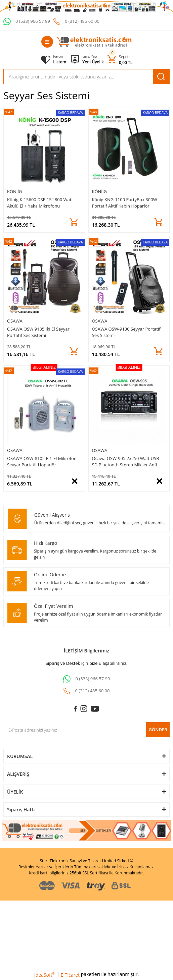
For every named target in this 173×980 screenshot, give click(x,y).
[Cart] (120, 59)
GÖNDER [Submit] (158, 730)
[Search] (86, 77)
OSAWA (15, 321)
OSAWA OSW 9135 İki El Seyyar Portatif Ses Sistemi (38, 332)
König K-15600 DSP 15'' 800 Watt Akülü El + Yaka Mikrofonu (40, 203)
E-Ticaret (70, 975)
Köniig (15, 191)
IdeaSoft (45, 975)
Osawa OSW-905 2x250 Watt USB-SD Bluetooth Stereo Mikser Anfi (126, 462)
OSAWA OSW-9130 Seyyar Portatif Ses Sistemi (126, 332)
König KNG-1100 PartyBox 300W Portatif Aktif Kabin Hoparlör (125, 203)
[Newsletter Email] (86, 730)
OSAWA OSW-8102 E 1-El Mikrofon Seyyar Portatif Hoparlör (42, 462)
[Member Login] (93, 56)
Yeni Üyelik (93, 62)
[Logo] (94, 42)
